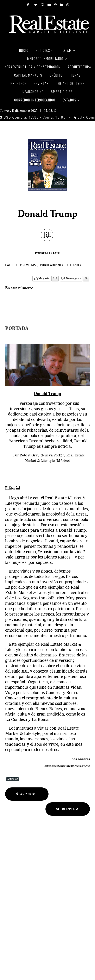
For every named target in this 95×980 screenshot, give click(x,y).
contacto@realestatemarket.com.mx (67, 766)
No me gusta (74, 278)
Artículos (12, 779)
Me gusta (44, 278)
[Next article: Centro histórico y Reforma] (68, 809)
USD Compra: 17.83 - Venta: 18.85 (33, 117)
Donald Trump (47, 393)
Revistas (29, 265)
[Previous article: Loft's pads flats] (27, 794)
